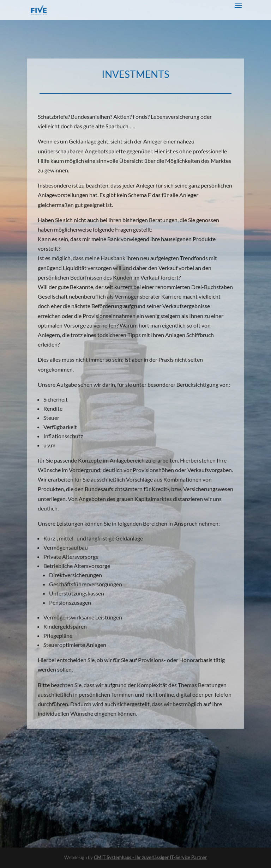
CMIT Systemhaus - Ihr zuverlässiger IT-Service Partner (150, 857)
